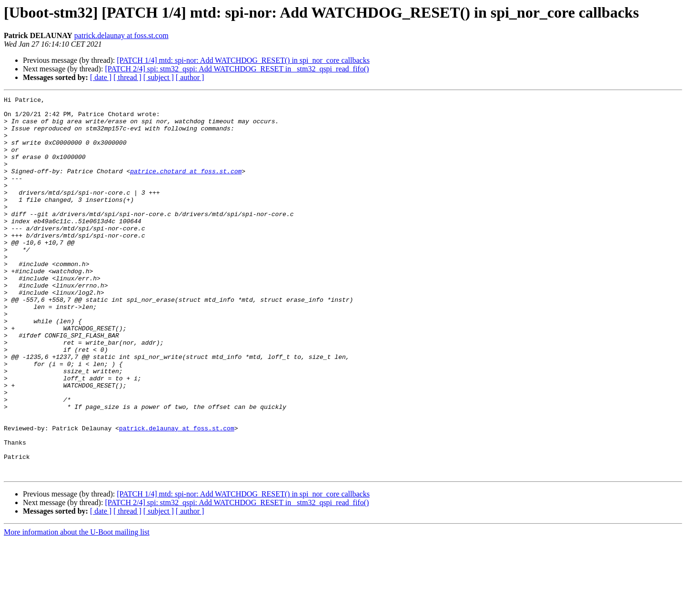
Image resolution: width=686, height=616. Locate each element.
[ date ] (101, 77)
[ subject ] (159, 77)
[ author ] (190, 77)
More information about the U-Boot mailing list (77, 608)
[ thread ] (127, 77)
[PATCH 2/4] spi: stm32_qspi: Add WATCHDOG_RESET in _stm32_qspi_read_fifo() (237, 69)
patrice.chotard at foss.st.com (186, 187)
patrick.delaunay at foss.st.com (121, 35)
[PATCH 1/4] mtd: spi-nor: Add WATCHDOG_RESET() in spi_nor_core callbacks (243, 60)
